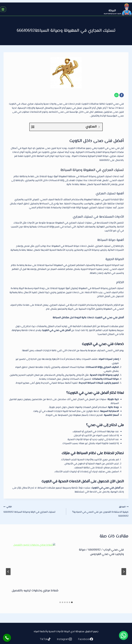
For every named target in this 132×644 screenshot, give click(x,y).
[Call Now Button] (7, 638)
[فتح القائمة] (3, 9)
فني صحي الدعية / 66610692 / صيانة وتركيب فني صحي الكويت (36, 552)
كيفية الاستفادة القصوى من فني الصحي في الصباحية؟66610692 (98, 511)
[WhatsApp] (116, 95)
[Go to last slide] (124, 572)
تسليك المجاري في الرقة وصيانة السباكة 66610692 (34, 509)
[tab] (72, 602)
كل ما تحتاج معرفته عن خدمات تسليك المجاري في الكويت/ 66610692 (101, 578)
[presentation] (99, 556)
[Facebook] (122, 95)
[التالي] (8, 572)
